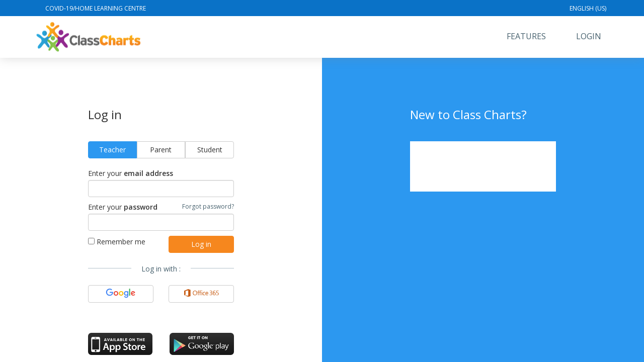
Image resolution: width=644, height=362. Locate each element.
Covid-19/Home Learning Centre (96, 8)
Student (210, 150)
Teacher (112, 150)
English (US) (588, 8)
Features (526, 36)
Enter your (131, 173)
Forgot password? (208, 206)
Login (589, 36)
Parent (161, 150)
